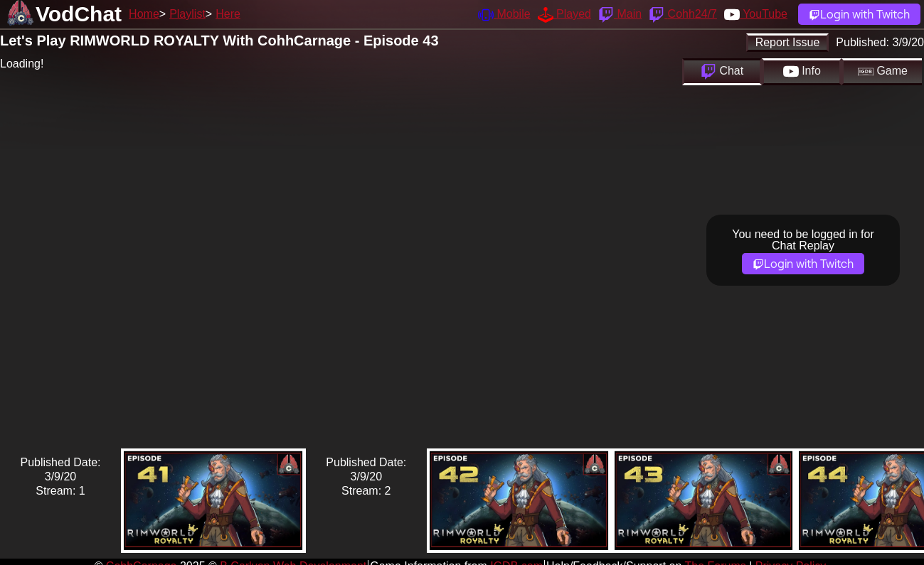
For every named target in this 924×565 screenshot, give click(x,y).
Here (228, 14)
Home (144, 14)
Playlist (187, 14)
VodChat (79, 14)
